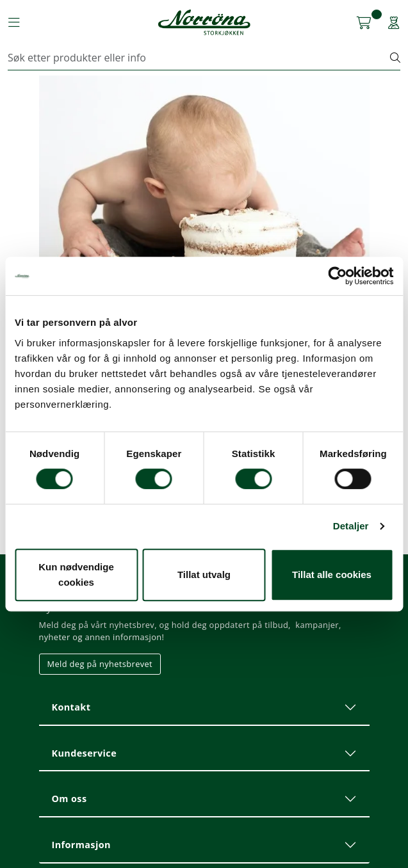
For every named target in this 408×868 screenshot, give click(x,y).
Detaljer (351, 526)
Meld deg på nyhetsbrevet (100, 664)
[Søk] (199, 58)
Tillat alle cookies (332, 575)
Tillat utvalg (204, 575)
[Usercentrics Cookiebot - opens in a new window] (337, 276)
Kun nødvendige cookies (76, 575)
